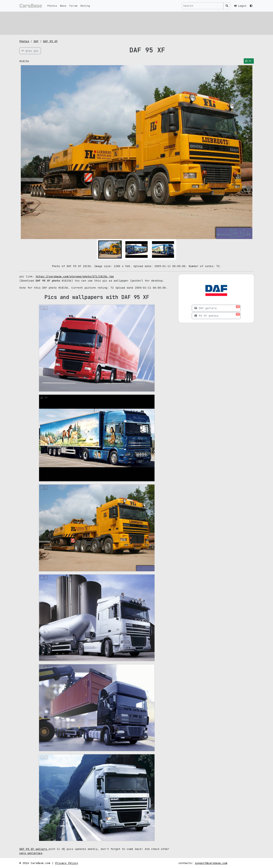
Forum (73, 6)
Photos (52, 6)
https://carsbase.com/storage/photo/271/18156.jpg (75, 276)
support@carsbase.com (211, 863)
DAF (36, 41)
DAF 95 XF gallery (34, 849)
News (63, 6)
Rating (85, 6)
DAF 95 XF (50, 41)
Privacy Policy (67, 863)
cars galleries (31, 853)
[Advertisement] (128, 23)
